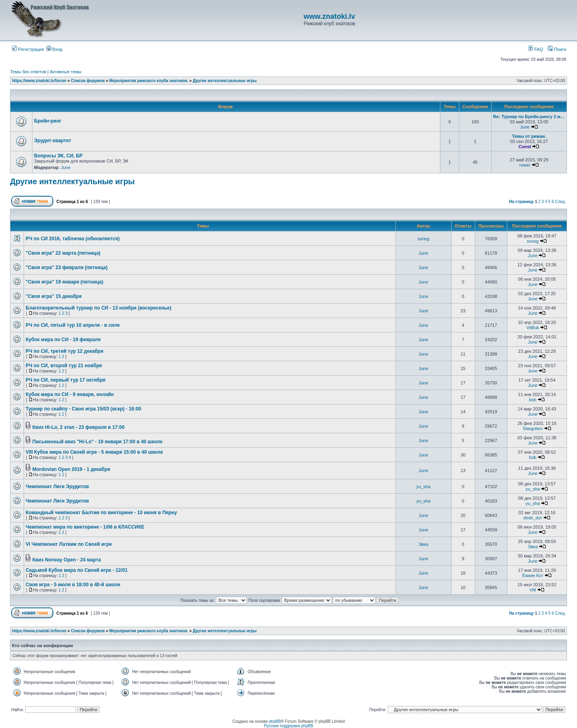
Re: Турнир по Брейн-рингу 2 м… (529, 117)
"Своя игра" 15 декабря (54, 296)
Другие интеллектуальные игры (225, 81)
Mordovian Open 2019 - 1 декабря (71, 469)
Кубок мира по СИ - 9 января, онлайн (70, 394)
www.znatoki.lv (329, 16)
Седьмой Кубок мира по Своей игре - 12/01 (77, 570)
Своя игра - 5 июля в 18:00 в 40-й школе (73, 585)
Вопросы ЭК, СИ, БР (58, 156)
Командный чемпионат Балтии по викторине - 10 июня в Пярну (101, 513)
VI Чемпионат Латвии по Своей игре (69, 544)
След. (560, 202)
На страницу (522, 202)
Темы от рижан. (529, 136)
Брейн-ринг (48, 121)
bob (533, 400)
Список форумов (88, 81)
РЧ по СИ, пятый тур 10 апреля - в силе (73, 325)
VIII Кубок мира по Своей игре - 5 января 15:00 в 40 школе (94, 452)
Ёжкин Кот (533, 575)
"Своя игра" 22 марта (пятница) (63, 253)
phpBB (275, 721)
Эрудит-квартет (52, 141)
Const (525, 147)
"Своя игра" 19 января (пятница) (65, 282)
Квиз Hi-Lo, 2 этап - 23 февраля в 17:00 (79, 427)
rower (525, 165)
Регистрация (28, 49)
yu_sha (423, 487)
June (525, 127)
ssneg (423, 239)
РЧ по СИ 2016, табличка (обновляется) (73, 239)
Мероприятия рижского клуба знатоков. (149, 81)
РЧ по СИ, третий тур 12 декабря (65, 351)
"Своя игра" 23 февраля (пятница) (67, 267)
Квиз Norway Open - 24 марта (67, 560)
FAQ (536, 49)
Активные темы (66, 72)
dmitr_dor (533, 518)
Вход (54, 49)
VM (533, 590)
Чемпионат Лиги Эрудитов (57, 487)
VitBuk (533, 328)
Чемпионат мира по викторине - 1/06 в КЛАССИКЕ (85, 527)
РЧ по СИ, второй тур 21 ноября (64, 366)
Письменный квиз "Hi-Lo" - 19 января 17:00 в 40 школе (98, 442)
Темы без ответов (28, 72)
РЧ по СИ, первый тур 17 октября (66, 380)
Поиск (557, 49)
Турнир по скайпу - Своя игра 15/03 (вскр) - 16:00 (83, 409)
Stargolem (533, 428)
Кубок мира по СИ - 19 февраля (63, 340)
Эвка (423, 544)
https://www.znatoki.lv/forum (39, 81)
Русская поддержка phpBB (288, 726)
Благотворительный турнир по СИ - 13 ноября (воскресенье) (98, 308)
